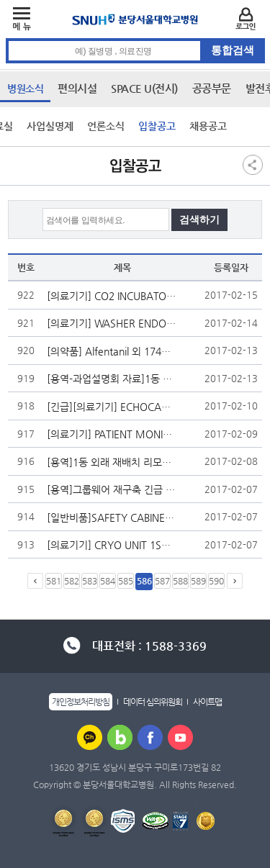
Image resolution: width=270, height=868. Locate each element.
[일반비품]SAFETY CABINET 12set (112, 517)
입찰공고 (157, 126)
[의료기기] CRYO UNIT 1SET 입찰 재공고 (112, 545)
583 (90, 581)
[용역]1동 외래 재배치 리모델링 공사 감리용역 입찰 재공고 (112, 462)
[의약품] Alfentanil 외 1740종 (112, 351)
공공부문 (212, 88)
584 (108, 581)
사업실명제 (50, 126)
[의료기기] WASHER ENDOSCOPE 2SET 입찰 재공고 (112, 323)
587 (162, 581)
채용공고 (208, 126)
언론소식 (106, 126)
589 (198, 581)
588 (180, 581)
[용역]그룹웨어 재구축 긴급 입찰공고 (112, 489)
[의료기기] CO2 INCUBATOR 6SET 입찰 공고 (112, 296)
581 (54, 581)
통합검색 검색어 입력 (136, 39)
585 (126, 581)
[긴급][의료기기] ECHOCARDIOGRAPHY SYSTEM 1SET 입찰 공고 (112, 407)
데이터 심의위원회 (153, 702)
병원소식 (25, 89)
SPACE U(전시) (144, 88)
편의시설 (77, 88)
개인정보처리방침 (81, 702)
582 (72, 581)
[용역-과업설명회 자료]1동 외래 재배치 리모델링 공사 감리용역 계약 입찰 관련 (112, 379)
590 (216, 581)
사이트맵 (207, 702)
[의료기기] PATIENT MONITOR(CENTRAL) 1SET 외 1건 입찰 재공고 (112, 434)
